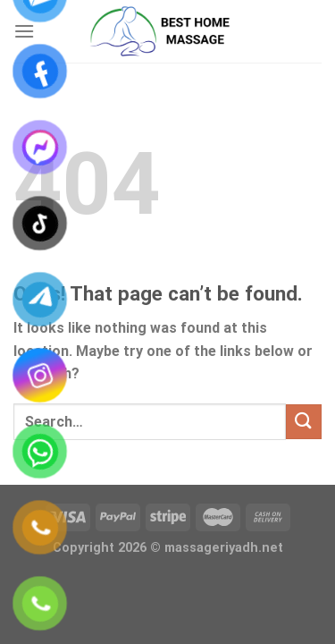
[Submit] (304, 422)
